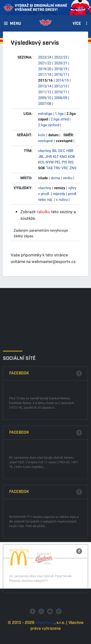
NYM (50, 162)
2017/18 (45, 74)
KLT (56, 156)
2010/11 (61, 92)
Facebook (19, 432)
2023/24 (45, 57)
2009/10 (45, 98)
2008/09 (61, 98)
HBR (70, 151)
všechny (45, 151)
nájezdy (59, 194)
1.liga (59, 113)
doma (55, 178)
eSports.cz (45, 634)
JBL (41, 156)
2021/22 (45, 63)
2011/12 (45, 92)
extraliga (45, 113)
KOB (71, 156)
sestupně (45, 141)
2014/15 (62, 80)
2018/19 (61, 69)
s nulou (62, 199)
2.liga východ (49, 125)
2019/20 (45, 69)
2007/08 (45, 103)
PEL (58, 162)
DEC (62, 151)
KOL (41, 162)
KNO (63, 156)
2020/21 (61, 63)
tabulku (43, 212)
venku (68, 178)
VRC (65, 168)
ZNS (73, 168)
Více (77, 24)
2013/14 (45, 86)
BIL (55, 151)
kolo (42, 135)
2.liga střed (60, 119)
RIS (71, 162)
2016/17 (61, 74)
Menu (16, 24)
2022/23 (61, 57)
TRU (57, 168)
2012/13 (61, 86)
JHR (49, 156)
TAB (49, 168)
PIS (65, 162)
